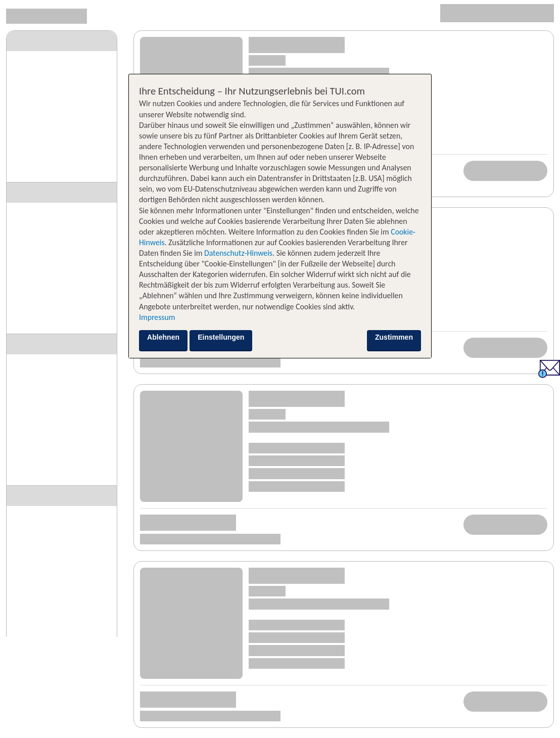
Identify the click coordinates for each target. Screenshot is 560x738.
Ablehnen (163, 337)
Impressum (157, 317)
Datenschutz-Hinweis (238, 253)
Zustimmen (394, 337)
